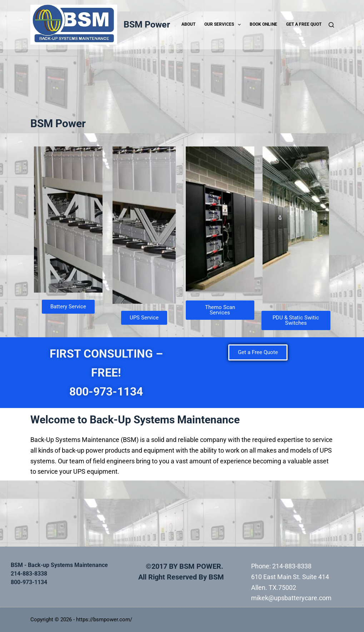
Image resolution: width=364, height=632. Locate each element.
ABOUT (188, 24)
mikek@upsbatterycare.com (291, 598)
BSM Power (147, 24)
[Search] (331, 25)
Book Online (263, 24)
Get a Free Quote (305, 24)
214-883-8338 (292, 566)
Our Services (224, 25)
